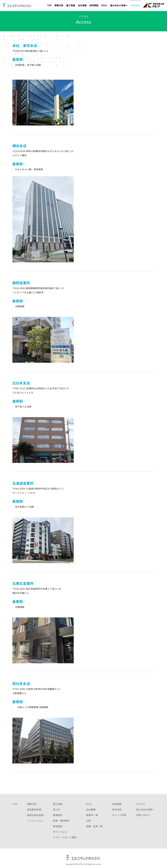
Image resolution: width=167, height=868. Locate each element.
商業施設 (57, 817)
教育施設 (57, 829)
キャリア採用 (119, 817)
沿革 (88, 823)
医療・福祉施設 (61, 823)
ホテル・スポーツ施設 (64, 840)
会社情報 (82, 5)
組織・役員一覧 (94, 829)
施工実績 (71, 5)
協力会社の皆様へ (119, 5)
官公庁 (56, 812)
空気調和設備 (33, 812)
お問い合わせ (142, 817)
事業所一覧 (92, 817)
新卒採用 (116, 812)
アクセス (135, 5)
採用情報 (94, 5)
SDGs (104, 5)
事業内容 (59, 5)
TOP (49, 5)
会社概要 (90, 812)
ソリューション (35, 823)
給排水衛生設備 (35, 817)
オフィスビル (59, 834)
